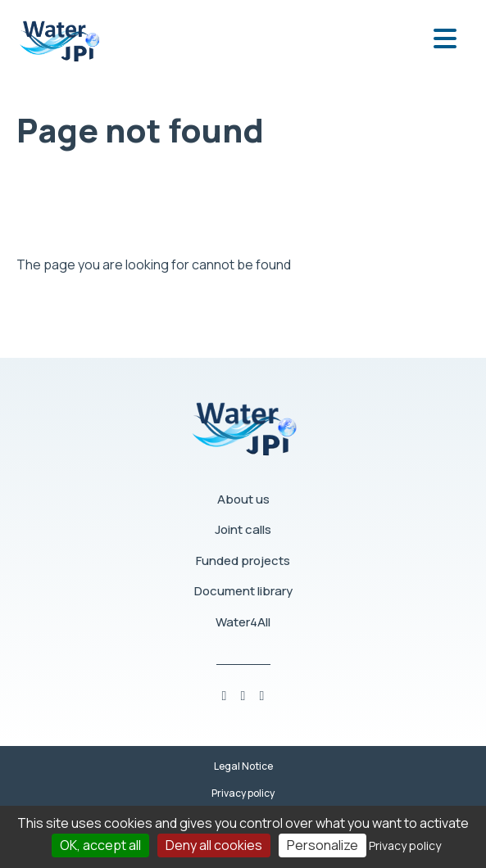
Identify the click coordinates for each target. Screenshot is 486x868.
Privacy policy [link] (405, 845)
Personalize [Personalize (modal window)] (322, 845)
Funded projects (243, 561)
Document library (243, 591)
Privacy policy (243, 793)
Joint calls (243, 529)
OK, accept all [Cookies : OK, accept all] (100, 845)
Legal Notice (243, 766)
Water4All (243, 622)
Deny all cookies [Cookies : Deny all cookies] (214, 845)
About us (243, 499)
